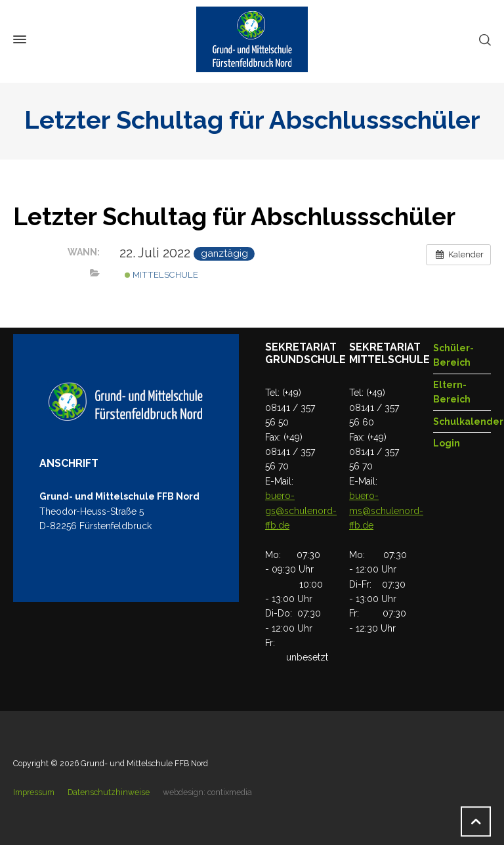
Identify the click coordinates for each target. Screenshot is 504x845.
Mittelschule (161, 275)
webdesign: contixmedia (207, 792)
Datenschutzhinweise (109, 792)
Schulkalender (468, 422)
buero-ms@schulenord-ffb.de (386, 510)
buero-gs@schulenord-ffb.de (301, 510)
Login (447, 443)
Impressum (34, 792)
